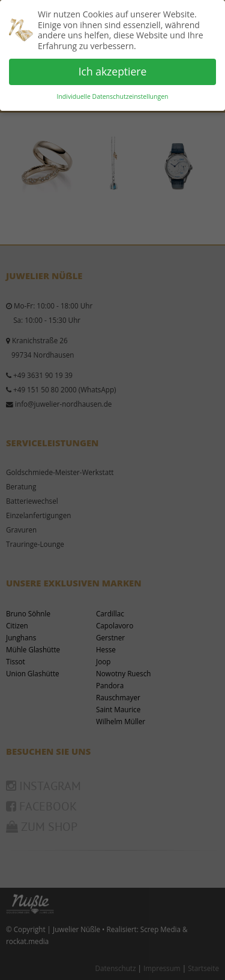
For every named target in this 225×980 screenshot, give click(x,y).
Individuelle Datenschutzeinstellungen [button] (113, 96)
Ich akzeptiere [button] (113, 71)
